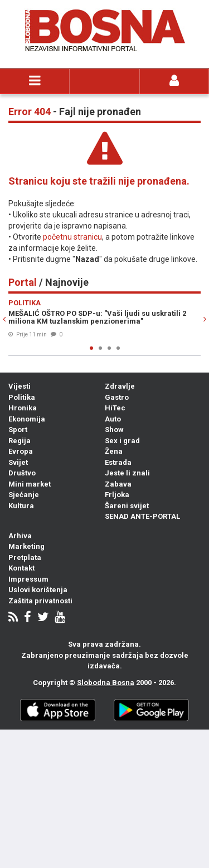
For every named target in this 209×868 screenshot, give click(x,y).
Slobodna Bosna (106, 683)
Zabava (118, 484)
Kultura (21, 506)
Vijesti (20, 386)
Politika (22, 397)
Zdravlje (120, 386)
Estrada (118, 462)
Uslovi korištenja (38, 590)
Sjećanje (24, 495)
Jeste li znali (127, 473)
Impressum (28, 579)
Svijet (18, 462)
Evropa (21, 451)
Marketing (26, 546)
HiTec (115, 408)
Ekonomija (27, 419)
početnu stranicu (72, 237)
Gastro (117, 397)
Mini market (30, 484)
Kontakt (21, 568)
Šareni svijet (127, 506)
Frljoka (117, 495)
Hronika (23, 408)
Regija (20, 441)
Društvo (22, 473)
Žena (114, 451)
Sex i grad (122, 441)
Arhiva (20, 536)
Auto (113, 419)
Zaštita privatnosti (40, 601)
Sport (18, 430)
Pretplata (25, 557)
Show (114, 430)
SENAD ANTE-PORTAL (142, 516)
